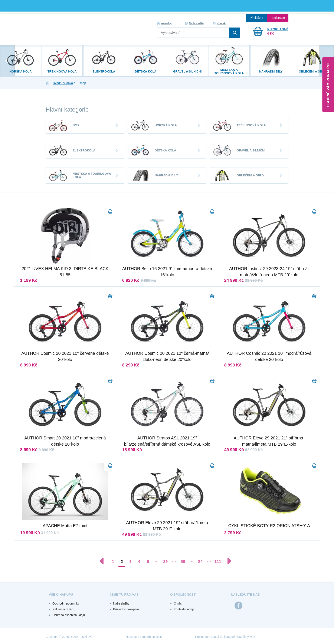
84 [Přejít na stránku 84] (200, 562)
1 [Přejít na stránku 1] (113, 562)
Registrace (278, 18)
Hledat (235, 33)
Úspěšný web (246, 637)
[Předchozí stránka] (104, 561)
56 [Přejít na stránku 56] (183, 562)
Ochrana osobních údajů (69, 615)
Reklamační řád (63, 609)
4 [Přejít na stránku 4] (139, 562)
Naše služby (197, 23)
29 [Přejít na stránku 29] (165, 562)
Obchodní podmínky (66, 603)
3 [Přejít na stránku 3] (130, 562)
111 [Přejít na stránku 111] (218, 562)
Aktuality (166, 23)
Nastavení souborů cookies (144, 637)
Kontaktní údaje (184, 609)
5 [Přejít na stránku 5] (148, 562)
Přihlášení (256, 18)
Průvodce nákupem (126, 609)
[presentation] (7, 61)
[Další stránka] (227, 561)
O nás (178, 603)
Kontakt (222, 23)
